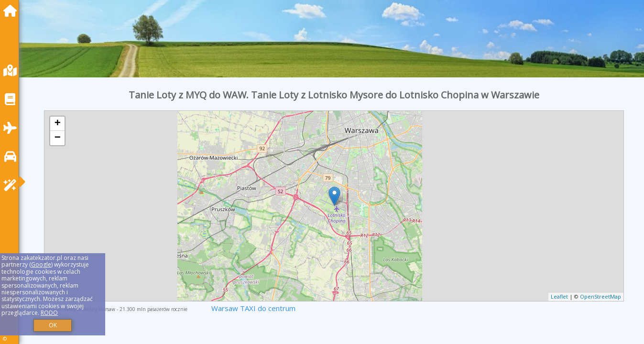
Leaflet (559, 296)
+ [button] (58, 124)
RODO (49, 313)
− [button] (58, 138)
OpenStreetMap (600, 296)
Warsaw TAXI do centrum (253, 308)
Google (41, 264)
